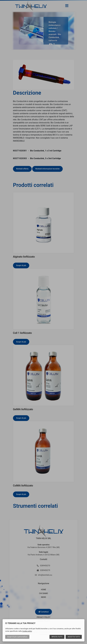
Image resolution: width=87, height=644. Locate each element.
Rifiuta (57, 637)
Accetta (74, 637)
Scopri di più (17, 637)
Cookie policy (27, 631)
